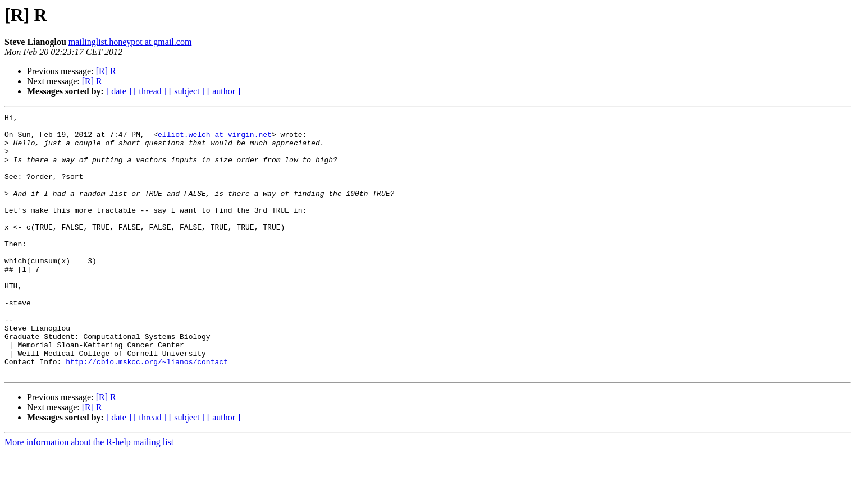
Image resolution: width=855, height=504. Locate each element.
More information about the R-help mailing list (89, 494)
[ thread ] (150, 91)
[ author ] (224, 91)
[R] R (106, 71)
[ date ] (119, 91)
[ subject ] (187, 91)
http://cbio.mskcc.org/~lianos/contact (147, 412)
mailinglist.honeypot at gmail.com (130, 42)
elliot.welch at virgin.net (215, 139)
